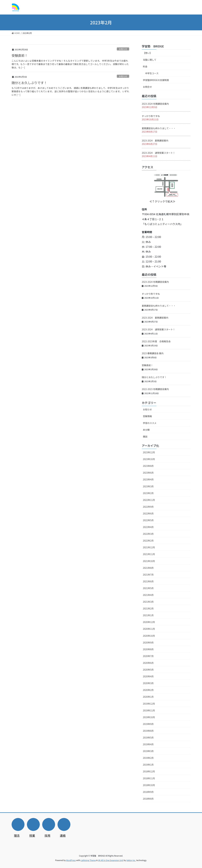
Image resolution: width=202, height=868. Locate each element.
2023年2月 (148, 493)
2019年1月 (148, 765)
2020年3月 (148, 683)
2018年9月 (148, 792)
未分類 (146, 430)
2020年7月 (148, 656)
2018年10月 (149, 785)
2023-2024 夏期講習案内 (155, 140)
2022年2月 (148, 541)
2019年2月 (148, 758)
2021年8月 (148, 568)
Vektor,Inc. (131, 860)
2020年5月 (148, 670)
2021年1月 (148, 615)
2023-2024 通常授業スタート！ (158, 153)
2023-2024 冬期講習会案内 (155, 104)
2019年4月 (148, 744)
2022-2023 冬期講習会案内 (155, 389)
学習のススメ (150, 423)
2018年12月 (149, 771)
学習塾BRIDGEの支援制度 (156, 80)
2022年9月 (148, 507)
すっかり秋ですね (151, 116)
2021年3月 (148, 602)
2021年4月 (148, 595)
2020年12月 (149, 622)
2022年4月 (148, 527)
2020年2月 (148, 690)
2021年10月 (149, 561)
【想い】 (147, 53)
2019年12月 (149, 704)
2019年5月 (148, 738)
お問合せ (147, 87)
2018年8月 (148, 799)
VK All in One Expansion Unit (111, 860)
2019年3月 (148, 751)
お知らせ (123, 49)
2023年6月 (148, 473)
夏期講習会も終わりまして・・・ (159, 128)
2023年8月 (148, 466)
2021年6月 (148, 581)
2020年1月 (148, 697)
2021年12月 (149, 547)
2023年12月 (149, 452)
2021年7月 (148, 575)
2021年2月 (148, 608)
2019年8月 (148, 731)
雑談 (145, 437)
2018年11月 (149, 778)
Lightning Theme (88, 860)
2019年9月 (148, 724)
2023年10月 (149, 459)
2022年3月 (148, 534)
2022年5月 (148, 520)
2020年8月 (148, 649)
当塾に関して (150, 60)
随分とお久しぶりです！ (29, 83)
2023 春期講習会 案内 (153, 353)
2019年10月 (149, 717)
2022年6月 (148, 513)
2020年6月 (148, 663)
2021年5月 (148, 588)
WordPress (71, 860)
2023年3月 (148, 486)
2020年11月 (149, 629)
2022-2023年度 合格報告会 (156, 341)
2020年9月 (148, 642)
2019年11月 (149, 710)
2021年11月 (149, 554)
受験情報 (147, 416)
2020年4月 (148, 676)
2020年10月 (149, 636)
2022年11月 (149, 500)
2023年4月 (148, 479)
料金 (145, 66)
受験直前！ (20, 55)
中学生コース (152, 73)
